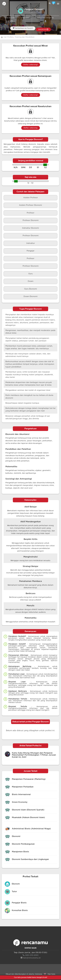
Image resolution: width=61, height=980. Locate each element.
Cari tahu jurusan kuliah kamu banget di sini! (30, 977)
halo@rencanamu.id (30, 958)
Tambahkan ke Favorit (23, 28)
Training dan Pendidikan (25, 37)
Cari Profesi (8, 37)
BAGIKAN (43, 29)
